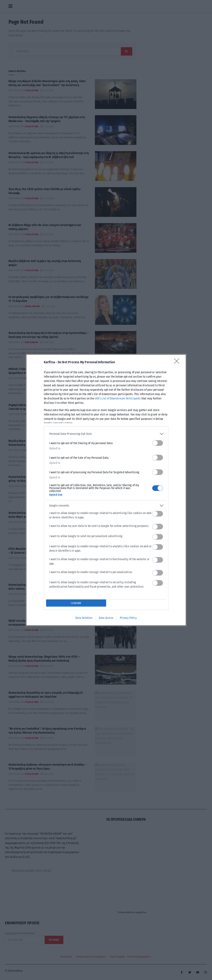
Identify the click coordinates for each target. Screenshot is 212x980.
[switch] (158, 443)
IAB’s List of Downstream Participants (118, 399)
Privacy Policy (128, 618)
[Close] (178, 362)
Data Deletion (84, 618)
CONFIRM (76, 603)
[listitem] (106, 434)
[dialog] (106, 490)
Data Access (106, 618)
